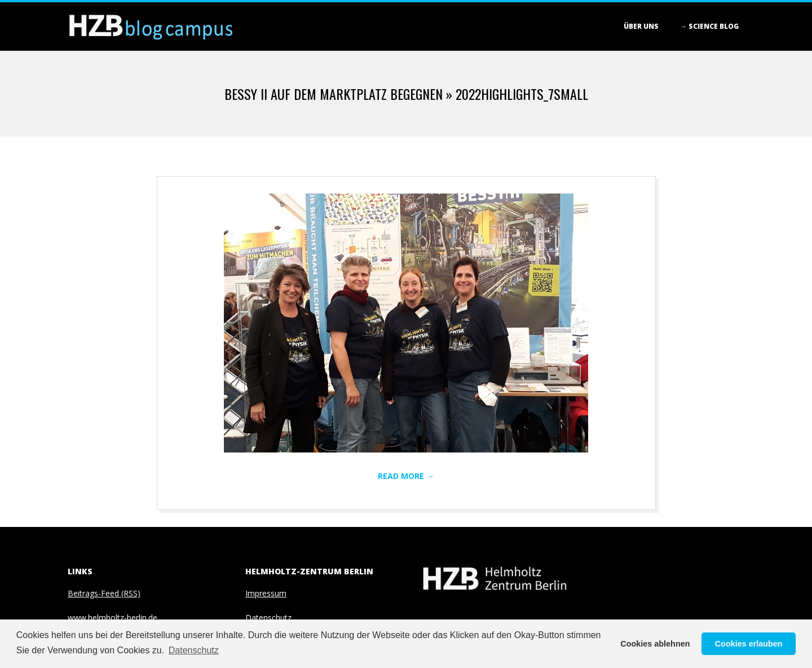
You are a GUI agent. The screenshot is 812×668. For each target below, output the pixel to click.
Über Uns (641, 26)
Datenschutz (268, 618)
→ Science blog (709, 26)
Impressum (266, 593)
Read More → (406, 476)
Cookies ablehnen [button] (655, 644)
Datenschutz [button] (194, 650)
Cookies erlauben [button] (749, 644)
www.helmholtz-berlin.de (112, 618)
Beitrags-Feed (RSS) (104, 593)
